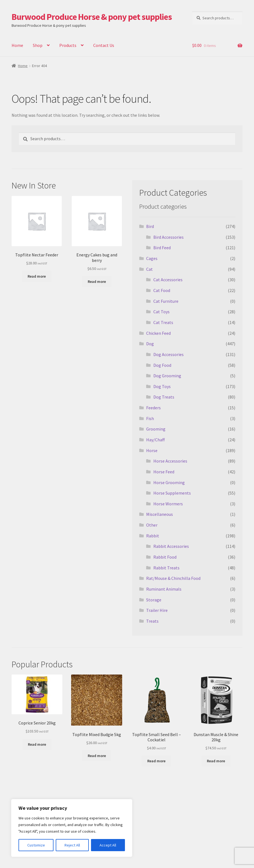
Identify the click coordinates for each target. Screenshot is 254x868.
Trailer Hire (157, 610)
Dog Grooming (167, 376)
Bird (150, 226)
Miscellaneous (160, 514)
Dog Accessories (169, 354)
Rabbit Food (165, 557)
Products (68, 45)
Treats (152, 621)
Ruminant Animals (164, 589)
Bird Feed (162, 248)
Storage (154, 600)
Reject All (72, 845)
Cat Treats (163, 322)
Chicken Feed (158, 333)
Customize (36, 845)
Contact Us (104, 45)
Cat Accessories (168, 280)
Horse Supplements (172, 493)
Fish (150, 418)
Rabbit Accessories (171, 546)
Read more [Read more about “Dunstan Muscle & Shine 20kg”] (216, 761)
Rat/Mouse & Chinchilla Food (173, 578)
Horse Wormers (168, 504)
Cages (152, 258)
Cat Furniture (166, 301)
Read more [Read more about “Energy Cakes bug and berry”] (97, 282)
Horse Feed (164, 472)
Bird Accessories (169, 237)
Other (152, 525)
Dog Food (162, 365)
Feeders (153, 408)
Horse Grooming (169, 482)
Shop (38, 45)
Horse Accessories (170, 461)
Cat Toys (161, 312)
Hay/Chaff (155, 440)
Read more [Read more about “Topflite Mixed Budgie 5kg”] (97, 756)
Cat (149, 269)
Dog (150, 344)
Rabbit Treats (166, 568)
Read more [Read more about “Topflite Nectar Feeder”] (37, 276)
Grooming (156, 429)
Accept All (108, 845)
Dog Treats (164, 397)
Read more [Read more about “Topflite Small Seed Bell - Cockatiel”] (156, 761)
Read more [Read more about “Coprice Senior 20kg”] (37, 744)
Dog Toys (162, 386)
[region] (72, 828)
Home (17, 45)
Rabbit (153, 536)
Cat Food (162, 290)
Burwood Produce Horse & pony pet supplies (92, 17)
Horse (152, 450)
